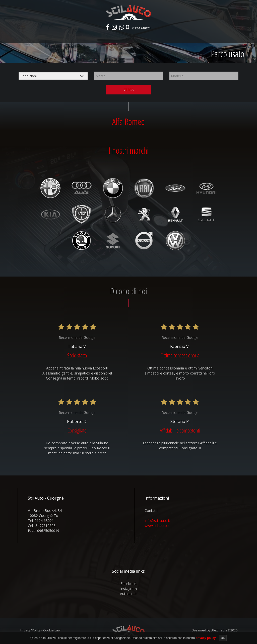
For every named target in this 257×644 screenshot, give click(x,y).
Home (44, 37)
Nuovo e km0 (63, 37)
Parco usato (89, 37)
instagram (128, 590)
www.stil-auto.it (157, 527)
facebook (128, 585)
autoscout (128, 595)
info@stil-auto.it (157, 522)
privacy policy (206, 638)
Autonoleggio (153, 37)
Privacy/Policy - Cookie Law (40, 631)
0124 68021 (143, 29)
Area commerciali (184, 37)
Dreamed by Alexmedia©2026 (215, 631)
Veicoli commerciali (120, 37)
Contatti (211, 37)
